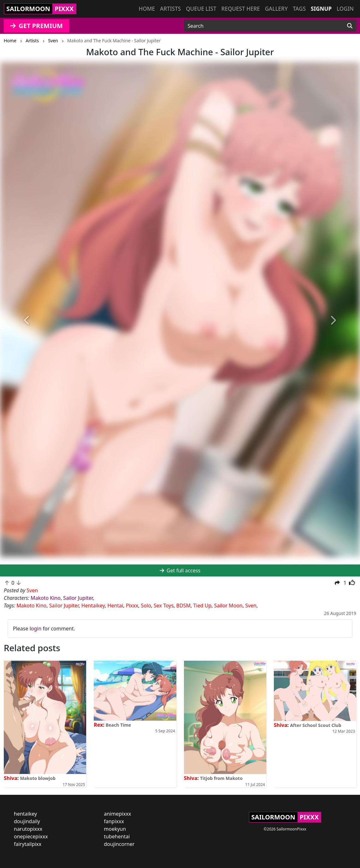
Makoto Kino (46, 598)
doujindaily (27, 821)
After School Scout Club (316, 725)
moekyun (115, 829)
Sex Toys (164, 605)
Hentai (115, 605)
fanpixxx (114, 821)
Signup (321, 9)
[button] (27, 321)
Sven (251, 605)
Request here (241, 9)
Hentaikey (93, 605)
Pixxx (132, 605)
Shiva (11, 778)
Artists (170, 9)
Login (345, 9)
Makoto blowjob (38, 778)
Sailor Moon (228, 605)
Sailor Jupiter (78, 598)
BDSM (183, 605)
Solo (146, 605)
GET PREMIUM (36, 26)
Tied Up (202, 605)
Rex (98, 725)
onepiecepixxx (31, 836)
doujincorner (119, 844)
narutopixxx (28, 829)
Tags (299, 9)
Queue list (201, 9)
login (36, 629)
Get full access (180, 570)
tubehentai (117, 836)
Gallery (276, 9)
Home (147, 9)
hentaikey (25, 814)
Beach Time (118, 725)
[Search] (350, 26)
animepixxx (117, 814)
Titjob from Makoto (221, 778)
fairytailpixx (28, 844)
